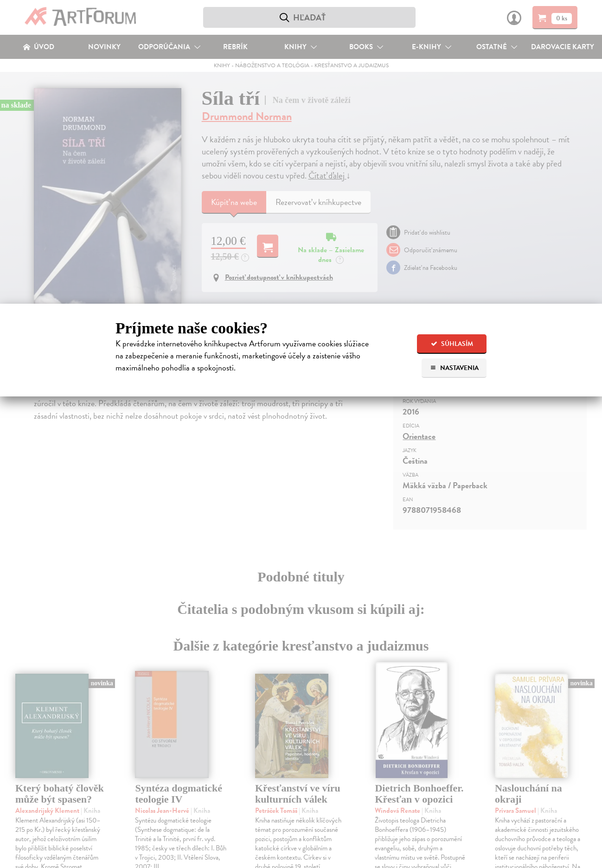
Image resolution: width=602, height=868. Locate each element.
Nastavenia (454, 368)
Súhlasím (452, 344)
